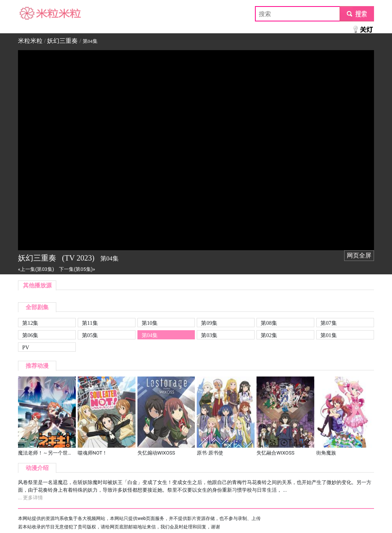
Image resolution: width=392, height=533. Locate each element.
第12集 (30, 323)
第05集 (90, 335)
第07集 (328, 323)
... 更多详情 (30, 498)
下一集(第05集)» (77, 269)
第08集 (269, 323)
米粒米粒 (30, 14)
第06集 (30, 335)
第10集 (150, 323)
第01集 (328, 335)
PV (26, 347)
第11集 (90, 323)
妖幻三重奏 (62, 41)
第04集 (150, 335)
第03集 (209, 335)
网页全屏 (359, 255)
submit (357, 14)
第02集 (269, 335)
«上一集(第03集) (36, 269)
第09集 (209, 323)
